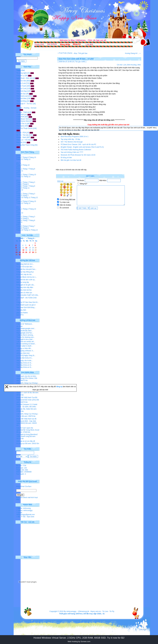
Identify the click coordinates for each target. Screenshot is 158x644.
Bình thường (132, 65)
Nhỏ (139, 65)
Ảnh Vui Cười (21, 89)
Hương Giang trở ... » (133, 53)
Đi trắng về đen (66, 158)
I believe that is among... (25, 335)
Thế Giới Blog (21, 101)
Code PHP (20, 117)
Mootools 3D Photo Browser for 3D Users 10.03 (78, 155)
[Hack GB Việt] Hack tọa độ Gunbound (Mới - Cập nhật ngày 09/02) (27, 421)
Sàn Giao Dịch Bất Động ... (26, 307)
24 (20, 252)
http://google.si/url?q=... (25, 333)
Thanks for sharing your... (26, 337)
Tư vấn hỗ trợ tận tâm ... (25, 267)
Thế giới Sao (21, 94)
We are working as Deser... (26, 344)
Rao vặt (19, 142)
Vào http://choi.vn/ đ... (24, 363)
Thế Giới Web (22, 98)
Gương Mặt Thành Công (25, 145)
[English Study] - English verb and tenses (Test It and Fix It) (82, 147)
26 (26, 252)
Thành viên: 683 (22, 470)
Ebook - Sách (21, 137)
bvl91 (83, 62)
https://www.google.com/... (26, 328)
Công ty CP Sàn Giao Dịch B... (28, 302)
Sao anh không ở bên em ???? (72, 152)
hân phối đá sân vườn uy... (26, 280)
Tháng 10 (33, 157)
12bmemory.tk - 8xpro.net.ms (89, 611)
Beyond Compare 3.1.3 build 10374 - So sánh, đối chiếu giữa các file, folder (27, 407)
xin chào (20, 326)
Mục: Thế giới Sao (81, 53)
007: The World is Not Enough (72, 142)
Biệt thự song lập (23, 282)
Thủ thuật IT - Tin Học (24, 104)
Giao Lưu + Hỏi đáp (24, 140)
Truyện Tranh (21, 86)
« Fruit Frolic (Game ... (66, 53)
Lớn (125, 65)
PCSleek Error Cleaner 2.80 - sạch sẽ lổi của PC (79, 144)
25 (23, 252)
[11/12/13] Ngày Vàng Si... (26, 355)
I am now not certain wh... (26, 342)
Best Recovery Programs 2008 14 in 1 (75, 137)
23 (17, 252)
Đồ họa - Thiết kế (23, 112)
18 (23, 250)
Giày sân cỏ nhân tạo (24, 293)
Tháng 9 (19, 188)
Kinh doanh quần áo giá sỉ (26, 305)
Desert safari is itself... (25, 346)
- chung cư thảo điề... (24, 348)
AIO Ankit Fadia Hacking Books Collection (76, 150)
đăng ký (60, 387)
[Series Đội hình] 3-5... (25, 358)
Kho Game (20, 126)
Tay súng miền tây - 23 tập (70, 139)
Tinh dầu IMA (21, 310)
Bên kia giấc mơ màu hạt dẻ (71, 160)
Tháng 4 (19, 165)
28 (33, 252)
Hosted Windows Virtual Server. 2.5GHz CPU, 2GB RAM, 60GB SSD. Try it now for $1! (79, 638)
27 (30, 252)
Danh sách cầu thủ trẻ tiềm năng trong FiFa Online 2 (26, 377)
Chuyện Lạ (21, 76)
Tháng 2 (26, 175)
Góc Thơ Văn (21, 81)
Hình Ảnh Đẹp (22, 91)
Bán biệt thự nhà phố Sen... (27, 269)
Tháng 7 (19, 157)
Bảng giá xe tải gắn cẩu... (26, 285)
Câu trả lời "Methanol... (25, 324)
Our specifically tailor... (25, 331)
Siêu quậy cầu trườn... (25, 361)
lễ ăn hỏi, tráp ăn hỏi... (25, 274)
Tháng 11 (20, 159)
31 (20, 255)
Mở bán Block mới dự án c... (27, 277)
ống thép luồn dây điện (25, 287)
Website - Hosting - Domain (27, 108)
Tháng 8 (26, 157)
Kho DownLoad (22, 96)
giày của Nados (22, 313)
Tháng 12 (27, 159)
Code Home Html (23, 121)
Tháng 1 (19, 169)
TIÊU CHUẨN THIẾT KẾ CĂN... (28, 295)
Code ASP (20, 115)
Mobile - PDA (21, 133)
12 (26, 248)
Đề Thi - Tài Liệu (23, 135)
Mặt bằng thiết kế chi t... (25, 264)
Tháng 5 (26, 184)
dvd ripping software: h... (25, 351)
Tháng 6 (19, 186)
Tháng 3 (32, 182)
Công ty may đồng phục (25, 272)
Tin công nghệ (22, 73)
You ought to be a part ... (25, 339)
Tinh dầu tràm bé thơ (24, 290)
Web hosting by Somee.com (79, 641)
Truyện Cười (21, 83)
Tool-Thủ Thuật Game (24, 128)
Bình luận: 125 (22, 468)
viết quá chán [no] (23, 353)
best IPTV (20, 315)
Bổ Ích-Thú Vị (21, 124)
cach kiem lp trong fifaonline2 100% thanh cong (27, 435)
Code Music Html (23, 119)
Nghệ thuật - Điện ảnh (25, 78)
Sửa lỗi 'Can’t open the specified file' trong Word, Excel (28, 429)
